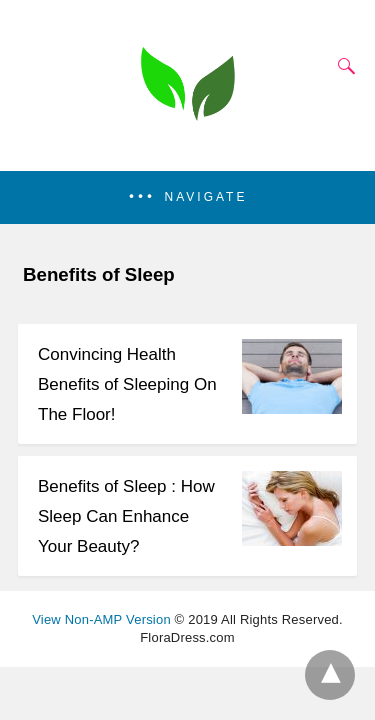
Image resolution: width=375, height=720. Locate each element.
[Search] (342, 66)
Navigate (206, 197)
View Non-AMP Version (101, 619)
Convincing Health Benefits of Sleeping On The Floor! (127, 384)
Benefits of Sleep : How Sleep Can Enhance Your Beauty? (126, 516)
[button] (187, 197)
